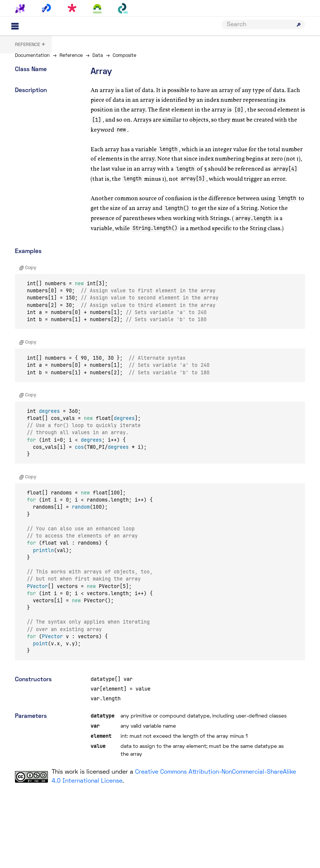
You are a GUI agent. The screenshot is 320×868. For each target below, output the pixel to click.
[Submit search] (299, 25)
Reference (71, 56)
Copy (28, 268)
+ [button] (30, 45)
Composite (124, 56)
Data (98, 56)
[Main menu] (15, 26)
